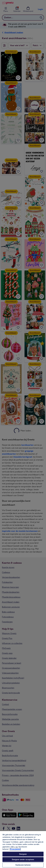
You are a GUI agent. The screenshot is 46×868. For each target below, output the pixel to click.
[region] (23, 849)
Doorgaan (23, 854)
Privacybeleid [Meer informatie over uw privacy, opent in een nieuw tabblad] (15, 849)
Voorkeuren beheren (23, 865)
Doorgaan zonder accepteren (23, 860)
